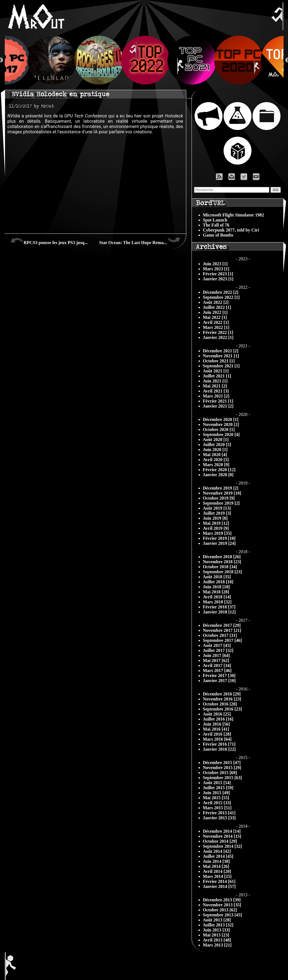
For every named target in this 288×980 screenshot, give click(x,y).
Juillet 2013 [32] (218, 925)
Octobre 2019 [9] (219, 498)
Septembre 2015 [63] (222, 778)
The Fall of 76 (216, 225)
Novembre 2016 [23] (222, 699)
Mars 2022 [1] (216, 327)
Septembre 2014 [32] (222, 846)
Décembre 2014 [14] (222, 831)
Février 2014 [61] (219, 881)
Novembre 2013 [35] (222, 905)
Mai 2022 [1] (215, 317)
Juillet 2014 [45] (218, 856)
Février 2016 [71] (219, 744)
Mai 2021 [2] (215, 386)
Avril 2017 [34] (217, 665)
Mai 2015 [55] (216, 798)
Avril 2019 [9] (216, 528)
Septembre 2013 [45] (222, 915)
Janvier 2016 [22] (219, 749)
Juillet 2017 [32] (218, 650)
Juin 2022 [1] (215, 312)
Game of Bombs (218, 235)
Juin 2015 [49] (216, 793)
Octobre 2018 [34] (220, 567)
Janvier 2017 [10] (219, 681)
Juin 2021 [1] (215, 381)
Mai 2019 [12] (216, 523)
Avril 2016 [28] (217, 734)
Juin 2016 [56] (216, 724)
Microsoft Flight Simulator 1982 (233, 215)
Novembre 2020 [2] (221, 424)
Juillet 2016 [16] (218, 719)
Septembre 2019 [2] (221, 503)
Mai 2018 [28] (216, 592)
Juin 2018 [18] (216, 587)
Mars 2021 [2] (216, 396)
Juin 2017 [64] (216, 655)
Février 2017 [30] (219, 676)
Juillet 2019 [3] (217, 513)
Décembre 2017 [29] (222, 625)
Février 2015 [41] (219, 813)
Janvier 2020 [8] (218, 475)
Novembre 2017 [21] (222, 630)
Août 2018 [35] (217, 577)
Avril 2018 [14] (217, 597)
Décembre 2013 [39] (222, 900)
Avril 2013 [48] (217, 940)
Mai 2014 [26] (216, 866)
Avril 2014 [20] (217, 871)
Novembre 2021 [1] (221, 356)
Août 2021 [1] (216, 371)
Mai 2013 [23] (216, 935)
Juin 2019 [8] (215, 518)
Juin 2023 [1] (215, 264)
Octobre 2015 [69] (220, 773)
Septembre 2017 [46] (222, 640)
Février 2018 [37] (219, 607)
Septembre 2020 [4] (221, 434)
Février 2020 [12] (219, 470)
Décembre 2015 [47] (222, 763)
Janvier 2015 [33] (219, 818)
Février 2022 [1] (218, 332)
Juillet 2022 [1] (217, 307)
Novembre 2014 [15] (222, 836)
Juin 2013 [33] (216, 930)
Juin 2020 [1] (215, 450)
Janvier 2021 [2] (218, 406)
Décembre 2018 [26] (222, 557)
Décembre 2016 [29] (222, 694)
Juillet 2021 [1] (217, 376)
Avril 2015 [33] (217, 803)
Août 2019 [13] (217, 508)
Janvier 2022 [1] (218, 337)
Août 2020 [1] (216, 440)
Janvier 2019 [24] (219, 543)
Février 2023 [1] (218, 274)
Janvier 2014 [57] (219, 886)
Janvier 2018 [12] (219, 612)
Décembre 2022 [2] (221, 292)
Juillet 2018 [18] (218, 582)
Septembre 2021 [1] (221, 366)
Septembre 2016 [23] (222, 709)
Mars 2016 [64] (217, 739)
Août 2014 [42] (217, 851)
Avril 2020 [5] (216, 460)
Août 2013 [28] (217, 920)
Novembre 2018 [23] (222, 562)
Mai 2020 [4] (215, 455)
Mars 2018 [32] (217, 602)
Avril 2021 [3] (216, 391)
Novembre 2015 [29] (222, 768)
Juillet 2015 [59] (218, 788)
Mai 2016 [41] (216, 729)
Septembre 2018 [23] (222, 572)
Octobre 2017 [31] (220, 635)
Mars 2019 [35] (217, 533)
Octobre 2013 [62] (220, 910)
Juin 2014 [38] (216, 861)
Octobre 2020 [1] (219, 429)
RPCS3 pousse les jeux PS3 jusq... (49, 240)
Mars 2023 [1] (216, 269)
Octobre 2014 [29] (220, 841)
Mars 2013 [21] (217, 945)
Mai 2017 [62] (216, 660)
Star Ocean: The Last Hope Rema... (140, 240)
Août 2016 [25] (217, 714)
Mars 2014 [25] (217, 876)
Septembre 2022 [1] (221, 297)
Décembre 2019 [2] (221, 488)
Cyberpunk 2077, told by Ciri (231, 230)
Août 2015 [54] (217, 783)
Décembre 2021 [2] (221, 351)
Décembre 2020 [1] (221, 419)
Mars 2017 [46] (217, 670)
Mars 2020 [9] (216, 465)
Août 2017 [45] (217, 645)
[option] (144, 60)
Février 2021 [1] (218, 401)
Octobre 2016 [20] (220, 704)
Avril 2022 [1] (216, 322)
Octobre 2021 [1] (219, 361)
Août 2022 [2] (216, 302)
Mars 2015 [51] (217, 808)
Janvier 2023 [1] (218, 279)
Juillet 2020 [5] (217, 445)
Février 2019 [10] (219, 538)
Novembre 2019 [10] (222, 493)
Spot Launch (215, 220)
